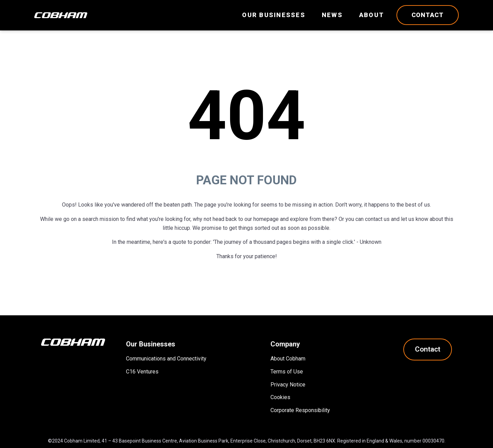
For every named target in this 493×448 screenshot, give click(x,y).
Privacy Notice (288, 385)
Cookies (280, 397)
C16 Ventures (142, 372)
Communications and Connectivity (166, 359)
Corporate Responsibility (300, 410)
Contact (428, 15)
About (372, 15)
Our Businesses (274, 15)
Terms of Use (287, 372)
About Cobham (288, 359)
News (332, 15)
